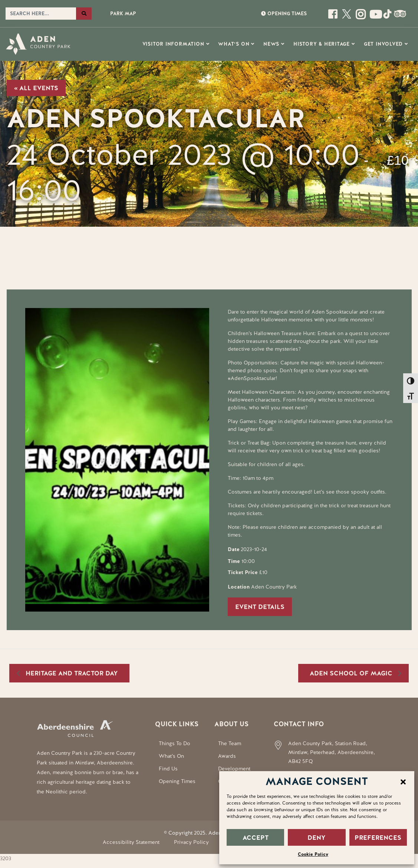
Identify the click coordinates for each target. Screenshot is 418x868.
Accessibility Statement (131, 842)
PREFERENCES (378, 838)
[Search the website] (41, 14)
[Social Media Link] (374, 17)
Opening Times (177, 781)
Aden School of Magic (352, 673)
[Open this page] (334, 17)
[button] (403, 781)
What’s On (234, 44)
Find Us (168, 769)
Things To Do (175, 743)
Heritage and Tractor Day (71, 673)
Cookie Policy (313, 854)
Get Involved (383, 44)
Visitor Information (173, 44)
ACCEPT (256, 838)
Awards (227, 756)
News (271, 44)
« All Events (36, 88)
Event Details (260, 607)
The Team (230, 743)
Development (234, 769)
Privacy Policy (191, 842)
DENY (317, 838)
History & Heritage (322, 44)
